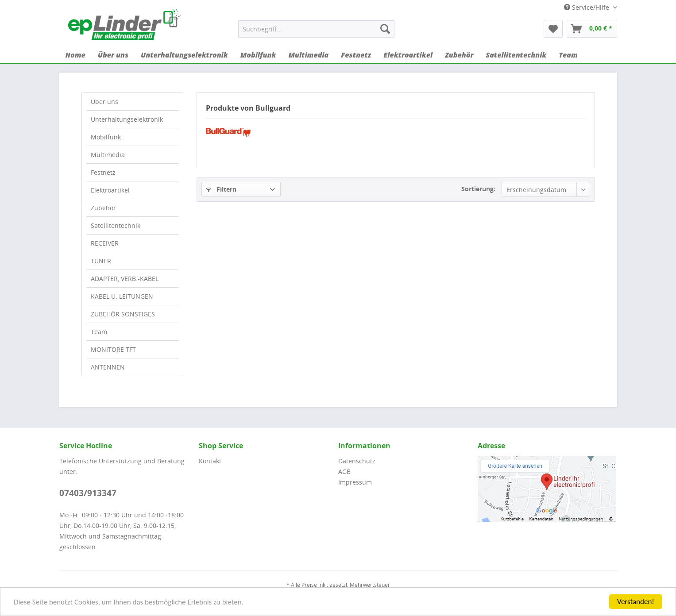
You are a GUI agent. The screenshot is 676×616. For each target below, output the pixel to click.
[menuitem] (316, 29)
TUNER (101, 261)
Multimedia (108, 155)
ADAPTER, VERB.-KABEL (125, 279)
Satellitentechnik (116, 225)
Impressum (355, 482)
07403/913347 (88, 493)
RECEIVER (105, 243)
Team (99, 332)
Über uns (104, 102)
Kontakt (210, 461)
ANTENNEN (108, 367)
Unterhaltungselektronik (127, 119)
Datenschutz (357, 461)
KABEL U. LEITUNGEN (122, 296)
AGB (344, 472)
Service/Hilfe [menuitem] (587, 7)
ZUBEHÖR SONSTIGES (123, 314)
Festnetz (103, 172)
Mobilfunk (106, 137)
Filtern (221, 189)
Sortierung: (478, 189)
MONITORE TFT (113, 349)
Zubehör (103, 208)
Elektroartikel (110, 190)
